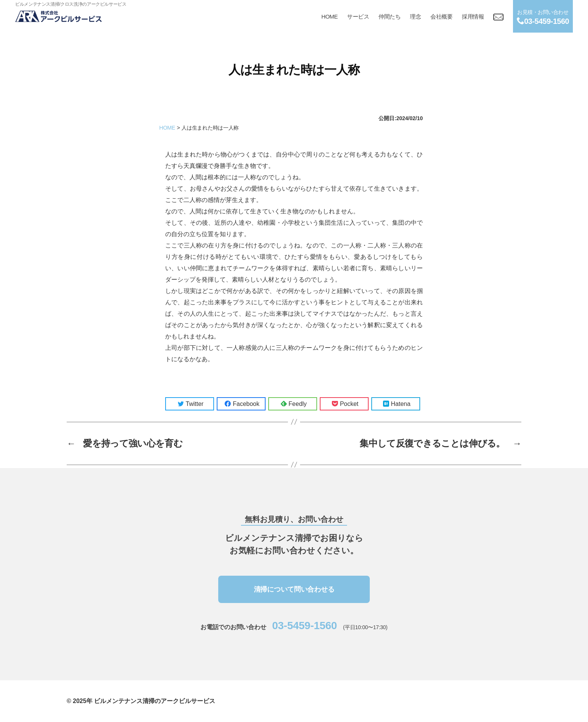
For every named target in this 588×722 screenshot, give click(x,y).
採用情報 (473, 16)
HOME (329, 16)
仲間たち (389, 16)
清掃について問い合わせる (294, 589)
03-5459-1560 (304, 626)
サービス (358, 16)
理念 (415, 16)
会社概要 (441, 16)
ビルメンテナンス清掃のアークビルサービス (155, 701)
